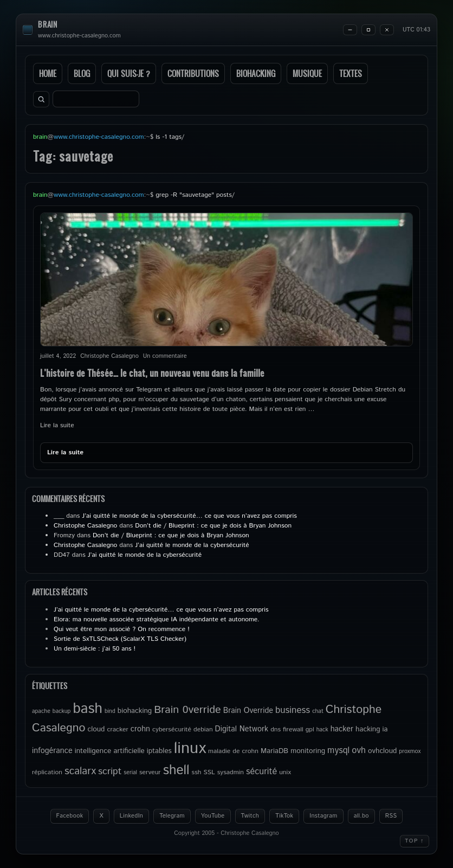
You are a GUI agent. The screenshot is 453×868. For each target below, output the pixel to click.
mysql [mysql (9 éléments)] (338, 751)
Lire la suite (57, 425)
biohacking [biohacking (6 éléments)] (135, 711)
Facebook (70, 816)
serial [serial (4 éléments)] (130, 773)
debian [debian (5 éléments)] (203, 729)
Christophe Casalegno (85, 526)
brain (48, 25)
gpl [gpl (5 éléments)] (310, 729)
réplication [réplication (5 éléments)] (47, 772)
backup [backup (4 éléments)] (62, 711)
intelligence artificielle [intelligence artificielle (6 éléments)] (110, 751)
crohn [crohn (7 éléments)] (140, 729)
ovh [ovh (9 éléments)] (359, 751)
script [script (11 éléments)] (110, 771)
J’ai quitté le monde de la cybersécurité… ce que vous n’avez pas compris (189, 516)
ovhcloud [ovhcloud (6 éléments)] (382, 751)
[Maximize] (368, 30)
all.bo (361, 816)
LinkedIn (131, 816)
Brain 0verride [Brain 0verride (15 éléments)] (187, 710)
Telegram (172, 816)
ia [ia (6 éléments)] (385, 729)
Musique (307, 73)
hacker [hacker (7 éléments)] (342, 729)
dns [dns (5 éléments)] (276, 729)
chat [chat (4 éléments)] (318, 711)
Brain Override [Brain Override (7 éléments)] (248, 711)
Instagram (323, 816)
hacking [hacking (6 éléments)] (368, 729)
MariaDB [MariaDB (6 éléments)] (274, 751)
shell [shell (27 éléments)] (176, 770)
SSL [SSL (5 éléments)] (209, 772)
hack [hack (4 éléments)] (322, 730)
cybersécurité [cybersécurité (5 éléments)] (172, 729)
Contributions (193, 73)
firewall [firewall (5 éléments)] (293, 729)
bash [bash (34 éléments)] (87, 709)
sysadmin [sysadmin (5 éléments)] (231, 772)
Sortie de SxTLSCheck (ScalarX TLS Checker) (120, 639)
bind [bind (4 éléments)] (110, 711)
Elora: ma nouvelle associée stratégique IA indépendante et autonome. (157, 619)
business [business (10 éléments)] (293, 710)
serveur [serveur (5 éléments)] (150, 772)
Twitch (250, 816)
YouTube (213, 816)
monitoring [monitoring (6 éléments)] (308, 751)
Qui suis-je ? (129, 73)
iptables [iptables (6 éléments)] (159, 751)
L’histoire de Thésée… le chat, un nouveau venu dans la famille (152, 373)
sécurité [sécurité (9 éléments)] (261, 772)
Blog (82, 73)
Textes (351, 73)
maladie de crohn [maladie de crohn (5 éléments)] (233, 751)
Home (48, 73)
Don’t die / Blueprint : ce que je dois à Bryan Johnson (213, 526)
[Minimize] (350, 30)
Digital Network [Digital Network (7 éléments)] (242, 729)
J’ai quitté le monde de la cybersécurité (192, 545)
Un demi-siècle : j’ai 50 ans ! (95, 649)
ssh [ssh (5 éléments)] (197, 772)
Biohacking (256, 73)
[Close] (387, 30)
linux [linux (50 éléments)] (190, 748)
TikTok (284, 816)
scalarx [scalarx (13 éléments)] (80, 771)
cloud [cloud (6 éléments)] (96, 729)
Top (415, 841)
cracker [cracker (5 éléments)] (117, 729)
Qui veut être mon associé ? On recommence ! (122, 629)
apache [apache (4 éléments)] (41, 711)
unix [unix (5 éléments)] (285, 772)
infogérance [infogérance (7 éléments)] (52, 751)
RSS (391, 816)
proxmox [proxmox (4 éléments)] (410, 751)
